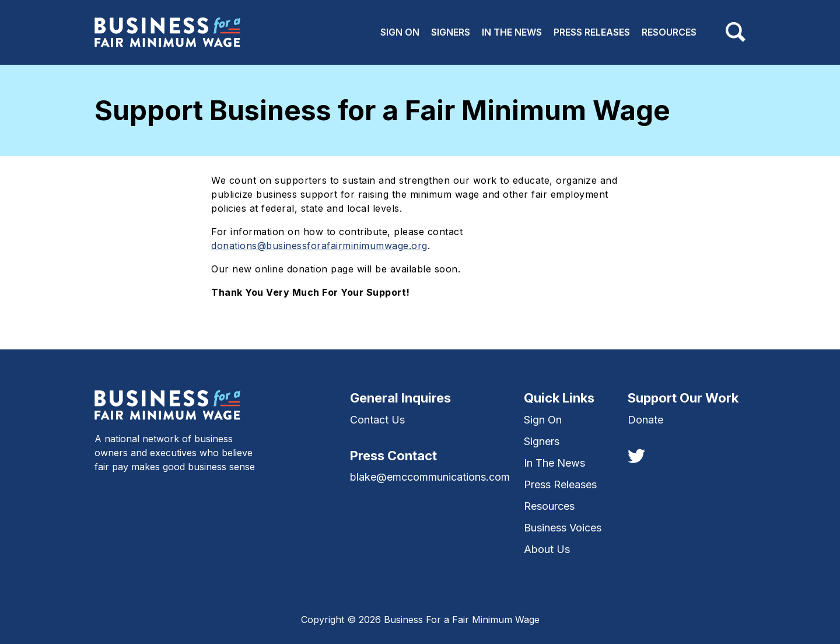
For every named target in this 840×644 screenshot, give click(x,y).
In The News (512, 32)
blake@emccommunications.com (430, 477)
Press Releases (592, 32)
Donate (645, 420)
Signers (451, 32)
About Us (547, 549)
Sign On (400, 32)
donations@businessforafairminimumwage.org (319, 246)
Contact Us (377, 420)
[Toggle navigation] (736, 32)
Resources (669, 32)
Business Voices (563, 528)
